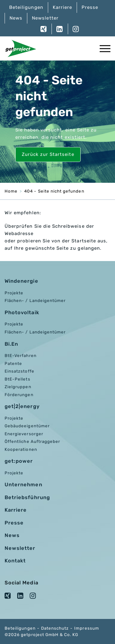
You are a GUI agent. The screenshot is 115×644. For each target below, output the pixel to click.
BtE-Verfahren (21, 355)
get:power (19, 461)
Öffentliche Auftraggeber (32, 441)
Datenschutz (55, 628)
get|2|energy (22, 406)
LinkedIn (59, 29)
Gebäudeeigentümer (27, 426)
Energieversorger (24, 434)
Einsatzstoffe (19, 371)
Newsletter (45, 18)
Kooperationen (21, 449)
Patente (13, 363)
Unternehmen (23, 485)
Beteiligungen (26, 7)
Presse (90, 7)
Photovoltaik (22, 313)
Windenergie (21, 281)
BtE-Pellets (17, 379)
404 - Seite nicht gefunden (54, 191)
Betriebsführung (27, 497)
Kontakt (15, 561)
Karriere (62, 7)
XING (44, 29)
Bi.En (11, 344)
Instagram (73, 29)
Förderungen (19, 395)
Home (11, 191)
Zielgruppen (18, 387)
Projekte (14, 293)
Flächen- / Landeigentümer (35, 300)
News (16, 18)
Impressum (86, 628)
